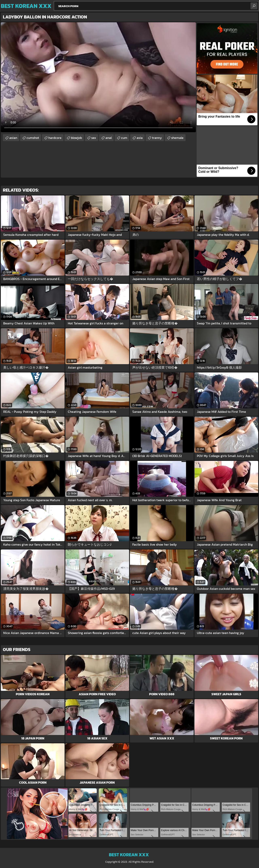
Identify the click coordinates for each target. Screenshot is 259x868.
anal (109, 138)
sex (94, 138)
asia (140, 138)
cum (124, 138)
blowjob (76, 138)
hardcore (55, 138)
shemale (177, 138)
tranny (157, 138)
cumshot (33, 138)
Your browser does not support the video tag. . (98, 77)
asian (13, 138)
